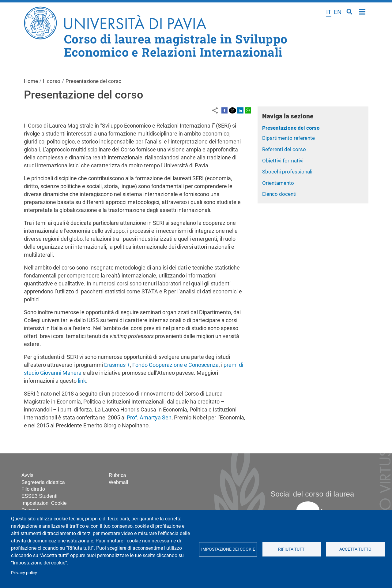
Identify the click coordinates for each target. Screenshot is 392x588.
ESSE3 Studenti (40, 496)
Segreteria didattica (43, 482)
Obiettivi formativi (283, 161)
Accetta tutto (355, 549)
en (338, 12)
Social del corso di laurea (312, 494)
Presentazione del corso (291, 128)
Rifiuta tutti (292, 549)
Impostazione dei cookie (228, 549)
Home (362, 11)
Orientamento (278, 183)
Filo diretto (33, 489)
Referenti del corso (284, 149)
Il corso (52, 81)
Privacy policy (24, 573)
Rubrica (117, 475)
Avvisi (28, 475)
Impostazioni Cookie (44, 503)
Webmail (118, 482)
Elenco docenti (279, 194)
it (329, 12)
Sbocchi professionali (287, 172)
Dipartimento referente (288, 138)
